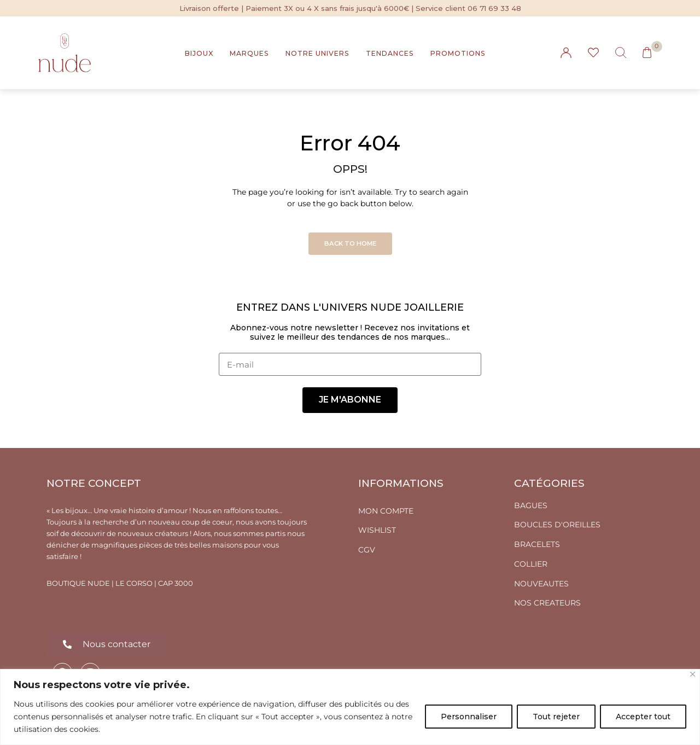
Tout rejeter (556, 717)
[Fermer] (693, 674)
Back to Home (350, 243)
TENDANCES (390, 53)
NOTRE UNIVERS (317, 53)
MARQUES (249, 53)
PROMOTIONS (458, 53)
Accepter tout (643, 717)
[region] (350, 707)
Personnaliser (469, 717)
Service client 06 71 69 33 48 (468, 8)
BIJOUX (199, 53)
